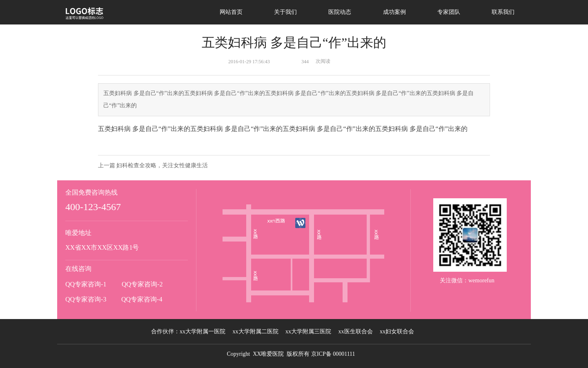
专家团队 (449, 12)
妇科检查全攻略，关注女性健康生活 (162, 165)
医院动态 (340, 12)
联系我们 (503, 12)
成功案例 (394, 12)
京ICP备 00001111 (333, 354)
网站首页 (231, 12)
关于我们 (285, 12)
